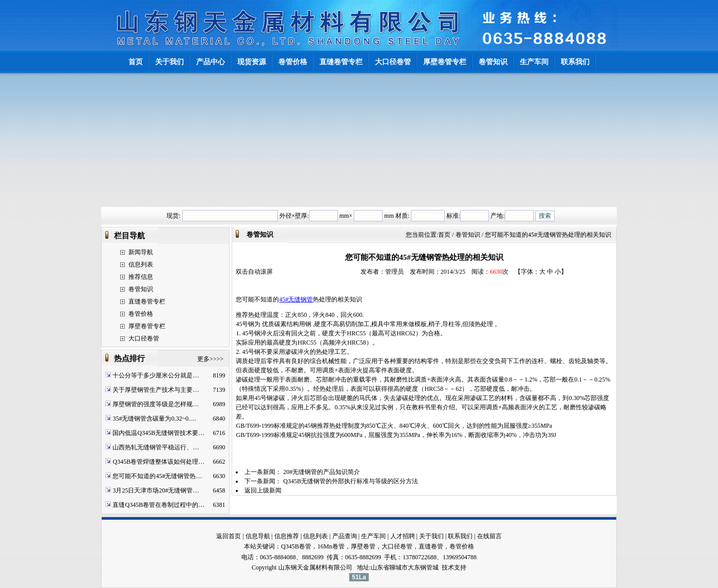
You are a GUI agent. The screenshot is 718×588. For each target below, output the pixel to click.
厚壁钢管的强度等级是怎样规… (156, 404)
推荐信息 (141, 277)
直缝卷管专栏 (147, 301)
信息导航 (258, 536)
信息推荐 (287, 536)
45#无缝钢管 (296, 299)
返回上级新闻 (263, 490)
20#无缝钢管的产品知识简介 (322, 472)
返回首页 (229, 536)
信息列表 (141, 264)
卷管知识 (141, 289)
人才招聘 (403, 536)
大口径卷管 (144, 338)
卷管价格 (141, 314)
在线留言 (489, 536)
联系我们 (460, 536)
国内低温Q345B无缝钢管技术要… (158, 433)
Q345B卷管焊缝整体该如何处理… (158, 462)
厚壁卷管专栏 (147, 326)
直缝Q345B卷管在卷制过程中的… (158, 505)
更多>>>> (210, 359)
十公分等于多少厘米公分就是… (156, 375)
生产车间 (373, 536)
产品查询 (345, 536)
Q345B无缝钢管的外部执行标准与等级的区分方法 (351, 481)
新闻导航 (141, 252)
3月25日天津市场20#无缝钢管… (156, 490)
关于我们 (431, 536)
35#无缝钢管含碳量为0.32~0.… (154, 419)
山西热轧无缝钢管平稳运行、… (156, 447)
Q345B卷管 (296, 546)
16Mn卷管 (331, 546)
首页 (444, 235)
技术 (448, 567)
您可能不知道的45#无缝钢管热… (157, 476)
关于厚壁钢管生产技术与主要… (156, 390)
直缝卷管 (431, 546)
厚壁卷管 (363, 546)
